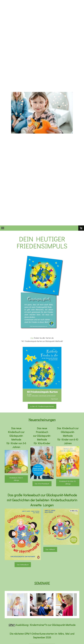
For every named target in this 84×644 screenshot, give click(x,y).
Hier (32, 338)
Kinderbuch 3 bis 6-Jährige (16, 479)
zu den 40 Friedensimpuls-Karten (42, 406)
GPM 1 (12, 625)
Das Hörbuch (50, 549)
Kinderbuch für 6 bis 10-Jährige (68, 482)
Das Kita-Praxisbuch (42, 484)
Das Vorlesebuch (23, 565)
